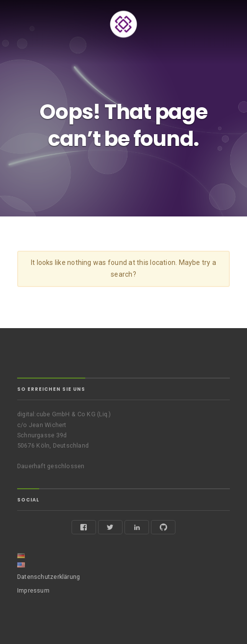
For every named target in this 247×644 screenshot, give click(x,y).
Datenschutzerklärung (49, 577)
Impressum (33, 590)
